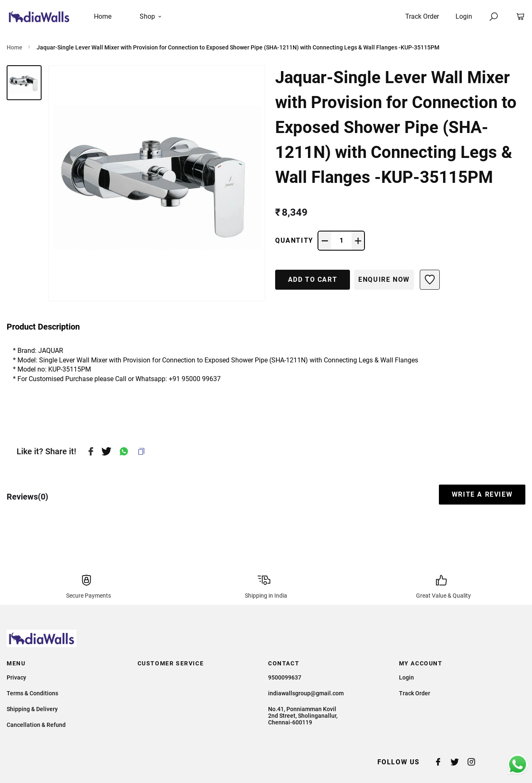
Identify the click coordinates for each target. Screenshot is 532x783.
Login (464, 16)
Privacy (16, 677)
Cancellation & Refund (36, 725)
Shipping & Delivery (32, 709)
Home (15, 47)
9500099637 (285, 677)
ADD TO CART (313, 279)
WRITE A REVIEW (482, 494)
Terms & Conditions (32, 693)
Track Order (422, 16)
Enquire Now (384, 279)
